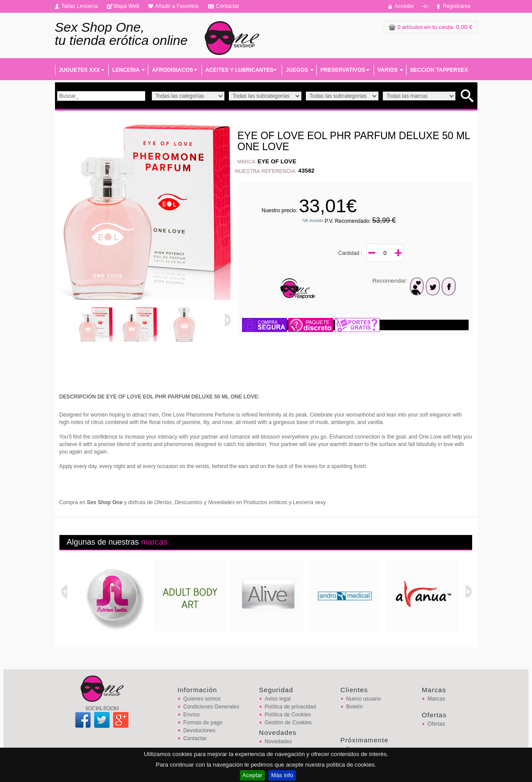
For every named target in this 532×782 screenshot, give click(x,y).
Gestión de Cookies (288, 723)
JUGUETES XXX (79, 70)
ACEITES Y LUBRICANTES (240, 70)
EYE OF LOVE (277, 161)
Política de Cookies (288, 715)
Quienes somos (202, 699)
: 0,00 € (431, 27)
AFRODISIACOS (172, 70)
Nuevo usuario (364, 699)
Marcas (437, 699)
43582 (306, 171)
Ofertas (437, 724)
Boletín (355, 707)
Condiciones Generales (211, 707)
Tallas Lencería (80, 6)
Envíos (192, 715)
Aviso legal (278, 699)
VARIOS (388, 70)
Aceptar (253, 775)
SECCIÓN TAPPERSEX (439, 70)
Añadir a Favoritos (177, 6)
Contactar (227, 6)
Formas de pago (203, 723)
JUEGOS (297, 70)
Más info (282, 775)
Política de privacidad (291, 707)
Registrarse (457, 6)
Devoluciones (200, 730)
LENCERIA (126, 70)
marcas (154, 542)
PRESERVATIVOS (343, 70)
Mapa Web (127, 6)
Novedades (279, 741)
